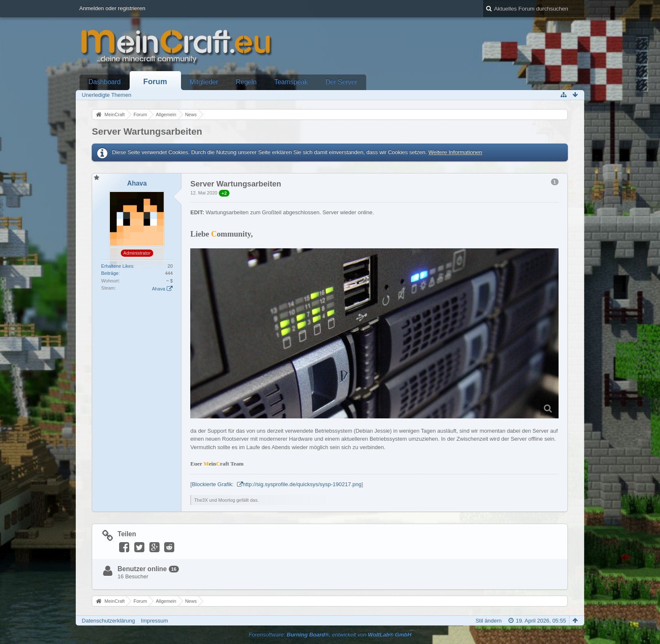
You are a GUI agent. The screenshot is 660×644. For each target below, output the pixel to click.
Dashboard (104, 82)
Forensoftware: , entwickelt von (330, 635)
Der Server (341, 82)
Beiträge (110, 273)
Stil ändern (489, 621)
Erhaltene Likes (117, 266)
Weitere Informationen (455, 152)
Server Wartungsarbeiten (147, 132)
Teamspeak (291, 82)
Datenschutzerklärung (108, 621)
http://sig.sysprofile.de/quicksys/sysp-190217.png (302, 484)
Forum (155, 82)
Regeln (246, 82)
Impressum (154, 621)
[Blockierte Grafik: (213, 484)
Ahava (158, 289)
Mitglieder (204, 82)
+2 (224, 193)
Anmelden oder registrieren (112, 8)
